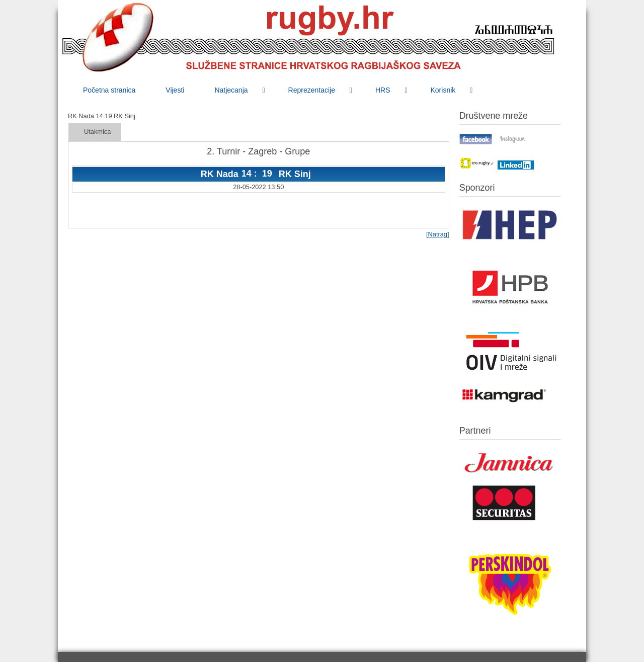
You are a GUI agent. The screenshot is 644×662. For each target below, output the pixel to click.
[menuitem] (109, 90)
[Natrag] (438, 234)
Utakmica (97, 132)
